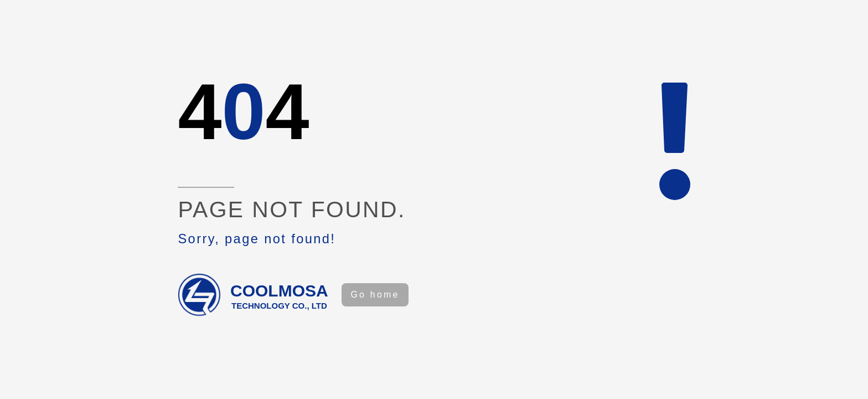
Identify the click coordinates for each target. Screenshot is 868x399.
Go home (375, 295)
